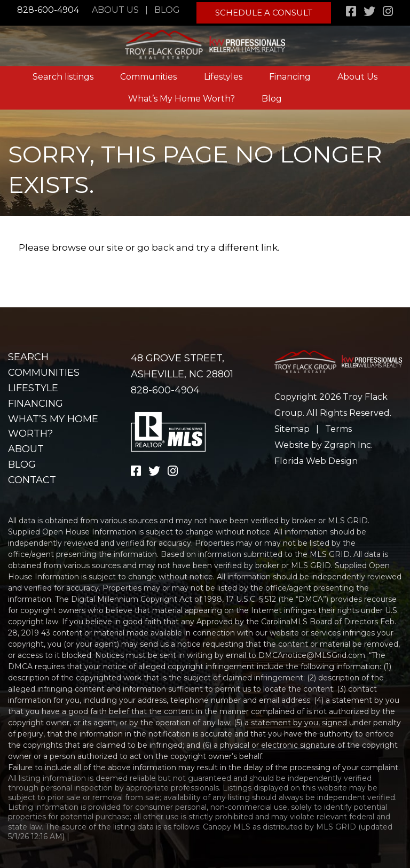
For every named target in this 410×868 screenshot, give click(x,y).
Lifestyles (223, 72)
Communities (148, 72)
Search (28, 357)
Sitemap (292, 429)
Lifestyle (33, 388)
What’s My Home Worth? (182, 94)
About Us (119, 10)
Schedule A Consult (265, 10)
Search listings (63, 72)
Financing (290, 72)
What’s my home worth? (53, 426)
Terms (338, 429)
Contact (32, 480)
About (26, 449)
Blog (170, 10)
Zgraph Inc (348, 445)
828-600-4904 (48, 10)
